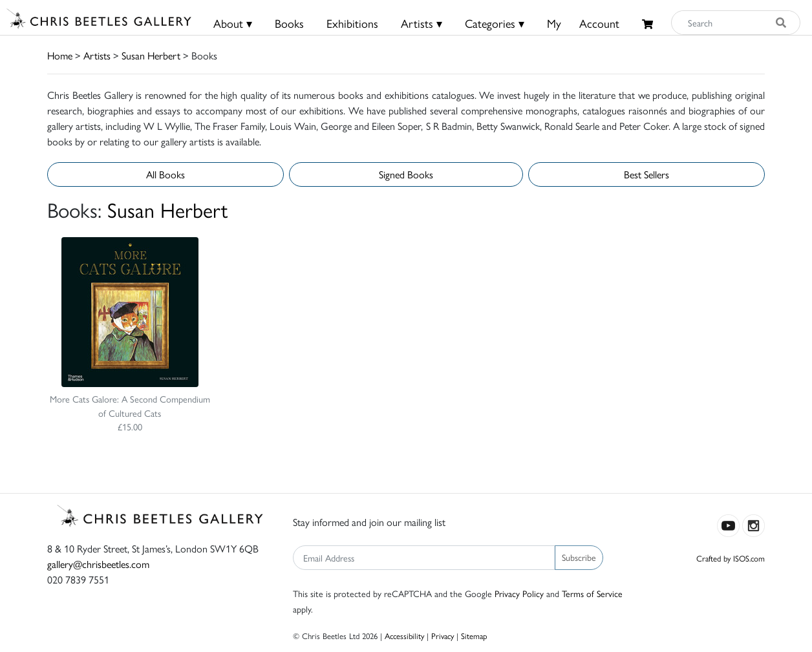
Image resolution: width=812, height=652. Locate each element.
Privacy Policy (519, 593)
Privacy (443, 636)
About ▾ (233, 23)
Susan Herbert (151, 55)
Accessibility (404, 636)
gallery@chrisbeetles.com (98, 564)
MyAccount (583, 23)
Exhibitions (352, 23)
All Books (166, 174)
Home (60, 55)
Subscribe (579, 557)
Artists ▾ (422, 23)
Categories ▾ (495, 23)
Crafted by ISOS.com (731, 558)
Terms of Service (592, 593)
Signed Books (406, 174)
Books (289, 23)
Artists (97, 55)
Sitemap (474, 636)
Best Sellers (646, 174)
